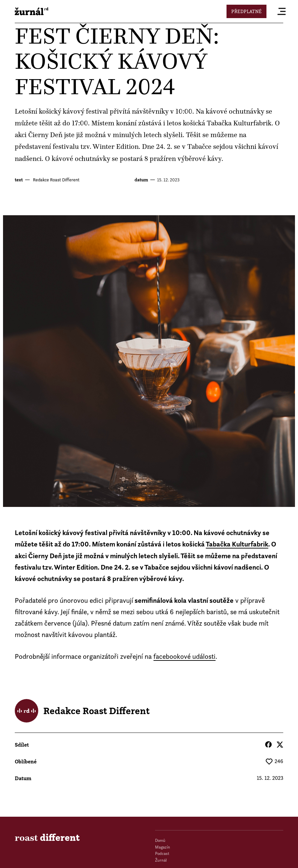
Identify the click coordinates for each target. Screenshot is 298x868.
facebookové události (184, 656)
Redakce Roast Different (56, 180)
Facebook (268, 745)
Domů (160, 840)
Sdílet (22, 745)
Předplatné (246, 11)
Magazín (163, 847)
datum (141, 180)
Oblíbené (26, 761)
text (19, 180)
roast (32, 11)
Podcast (162, 853)
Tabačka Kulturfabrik (239, 123)
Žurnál (161, 860)
